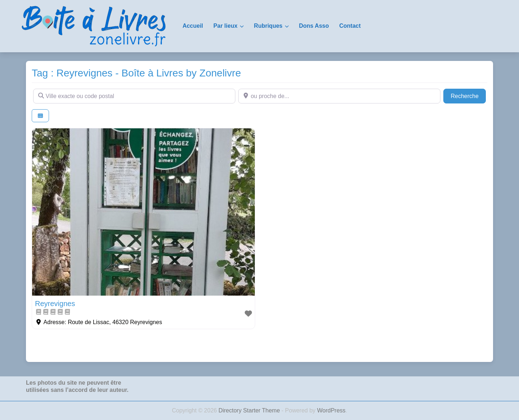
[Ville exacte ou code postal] (134, 96)
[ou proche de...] (339, 96)
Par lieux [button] (225, 26)
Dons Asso (314, 26)
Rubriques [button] (268, 26)
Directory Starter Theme (250, 410)
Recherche (468, 95)
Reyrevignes (55, 304)
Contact (350, 26)
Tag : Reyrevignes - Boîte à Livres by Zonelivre (136, 73)
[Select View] (40, 116)
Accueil (193, 26)
